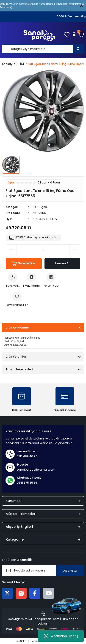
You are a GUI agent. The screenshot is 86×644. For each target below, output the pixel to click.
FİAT (35, 207)
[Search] (43, 49)
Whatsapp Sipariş (61, 636)
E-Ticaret (33, 641)
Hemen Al (62, 263)
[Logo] (39, 35)
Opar (11, 183)
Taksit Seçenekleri (19, 369)
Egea (43, 207)
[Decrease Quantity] (11, 250)
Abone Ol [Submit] (70, 571)
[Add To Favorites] (17, 300)
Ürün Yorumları (16, 357)
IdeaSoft (20, 641)
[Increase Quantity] (75, 250)
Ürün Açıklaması (18, 328)
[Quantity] (43, 250)
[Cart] (81, 35)
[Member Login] (74, 35)
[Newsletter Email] (43, 571)
